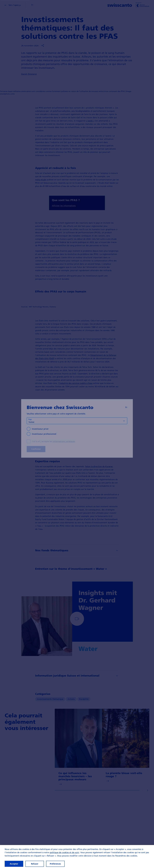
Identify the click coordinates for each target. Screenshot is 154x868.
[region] (77, 857)
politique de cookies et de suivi (64, 852)
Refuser (35, 864)
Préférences (55, 864)
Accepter (14, 864)
